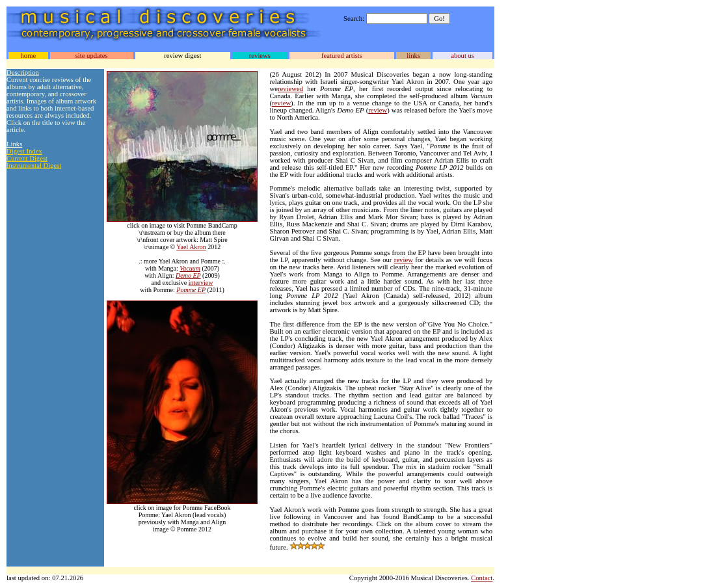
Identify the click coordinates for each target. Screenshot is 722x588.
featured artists (342, 56)
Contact (482, 578)
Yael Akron (191, 247)
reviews (260, 56)
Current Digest (27, 158)
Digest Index (24, 151)
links (413, 56)
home (28, 56)
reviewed (290, 89)
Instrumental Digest (34, 166)
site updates (92, 56)
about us (462, 56)
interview (201, 283)
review (281, 103)
